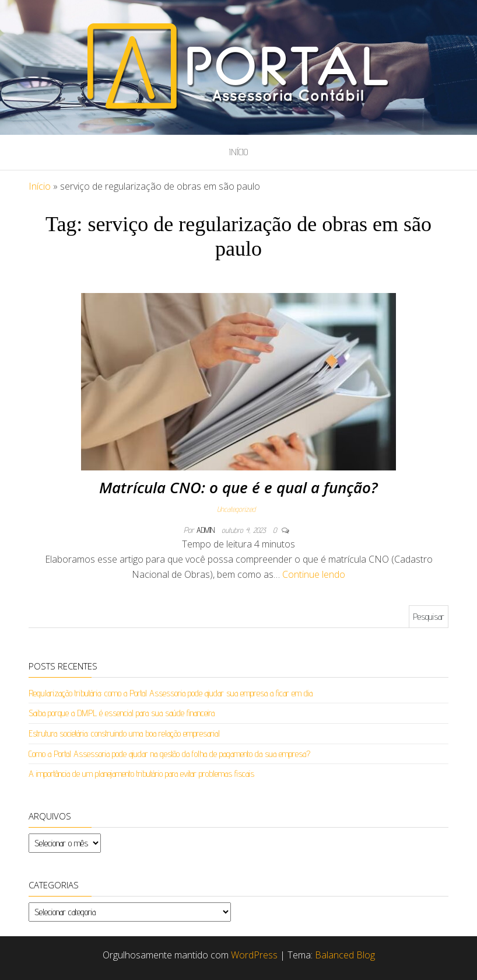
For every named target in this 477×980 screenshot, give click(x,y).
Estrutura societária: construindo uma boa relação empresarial (124, 733)
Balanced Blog (345, 955)
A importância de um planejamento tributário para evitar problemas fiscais (141, 774)
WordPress (254, 955)
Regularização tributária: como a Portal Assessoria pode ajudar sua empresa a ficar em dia (171, 693)
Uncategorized (236, 509)
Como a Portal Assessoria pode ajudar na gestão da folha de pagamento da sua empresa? (169, 754)
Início (239, 152)
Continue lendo (314, 574)
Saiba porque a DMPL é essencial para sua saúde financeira (122, 713)
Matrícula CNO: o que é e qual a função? (239, 487)
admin (207, 530)
